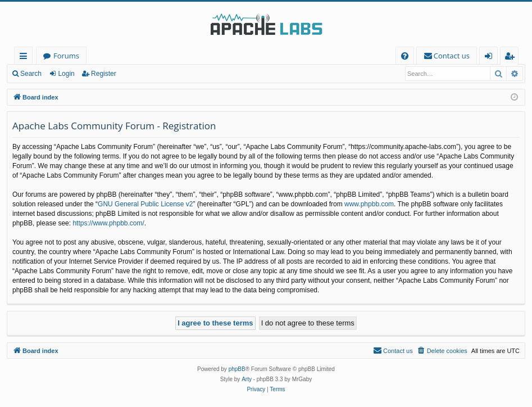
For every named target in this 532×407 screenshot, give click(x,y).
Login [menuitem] (491, 58)
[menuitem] (405, 56)
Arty (247, 379)
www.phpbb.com (369, 204)
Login (66, 74)
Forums (66, 56)
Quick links (26, 58)
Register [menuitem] (512, 58)
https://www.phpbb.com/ (108, 223)
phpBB (237, 369)
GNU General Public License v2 (145, 204)
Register (104, 74)
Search (31, 74)
